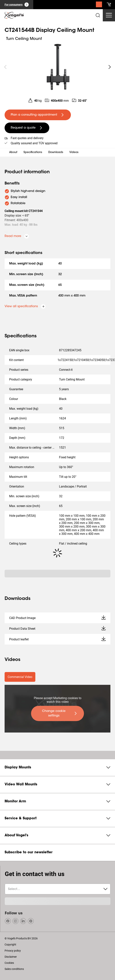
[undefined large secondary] (27, 128)
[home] (14, 15)
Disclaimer (11, 957)
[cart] (109, 5)
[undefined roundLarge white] (110, 67)
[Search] (99, 5)
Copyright (10, 945)
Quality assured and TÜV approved (34, 143)
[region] (57, 67)
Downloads (56, 152)
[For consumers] (17, 5)
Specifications (33, 152)
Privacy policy (13, 951)
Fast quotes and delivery (27, 138)
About (13, 152)
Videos (74, 152)
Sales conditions (14, 969)
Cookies (9, 963)
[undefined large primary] (38, 115)
